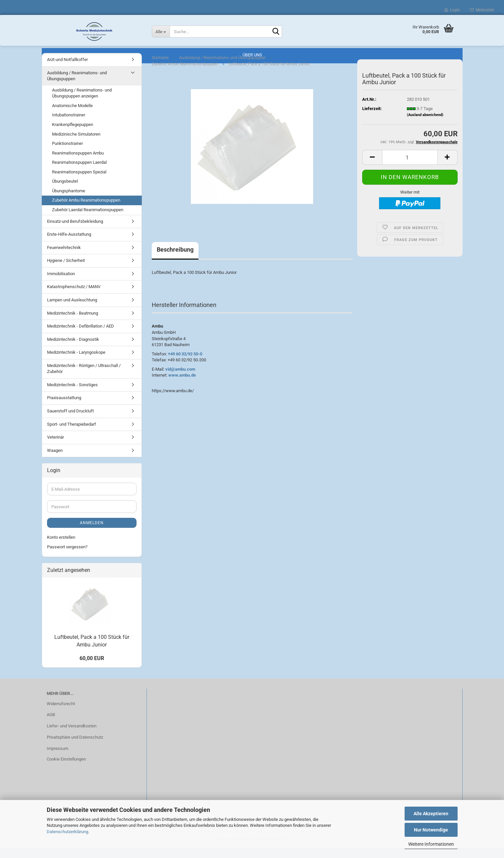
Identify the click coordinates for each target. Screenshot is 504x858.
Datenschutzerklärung (67, 832)
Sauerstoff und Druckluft (70, 421)
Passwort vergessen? (67, 557)
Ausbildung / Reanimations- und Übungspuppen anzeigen (82, 103)
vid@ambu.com (180, 379)
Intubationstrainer (69, 125)
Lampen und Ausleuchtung (72, 310)
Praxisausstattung (64, 408)
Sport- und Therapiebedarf (72, 434)
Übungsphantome (69, 201)
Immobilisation (61, 284)
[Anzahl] (410, 167)
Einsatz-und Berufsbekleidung (75, 231)
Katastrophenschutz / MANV (74, 297)
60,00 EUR (92, 668)
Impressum (57, 758)
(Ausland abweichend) (425, 125)
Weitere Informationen (431, 844)
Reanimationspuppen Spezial (79, 182)
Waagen (55, 460)
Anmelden (92, 533)
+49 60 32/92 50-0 (185, 364)
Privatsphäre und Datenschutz (75, 747)
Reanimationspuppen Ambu (78, 163)
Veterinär (56, 447)
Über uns (252, 55)
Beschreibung (175, 259)
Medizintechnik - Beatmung (73, 323)
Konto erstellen (61, 547)
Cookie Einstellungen (66, 769)
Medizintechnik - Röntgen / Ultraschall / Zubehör (84, 379)
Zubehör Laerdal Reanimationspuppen (88, 220)
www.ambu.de (182, 385)
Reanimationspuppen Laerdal (79, 172)
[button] (372, 167)
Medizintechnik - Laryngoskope (76, 362)
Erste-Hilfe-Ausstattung (69, 244)
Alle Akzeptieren (431, 814)
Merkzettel (482, 10)
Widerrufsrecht (61, 714)
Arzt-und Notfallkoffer (67, 69)
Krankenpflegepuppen (73, 134)
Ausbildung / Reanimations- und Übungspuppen (77, 86)
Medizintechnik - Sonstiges (72, 395)
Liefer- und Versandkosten (72, 736)
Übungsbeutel (65, 191)
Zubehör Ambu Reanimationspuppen (86, 210)
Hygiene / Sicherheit (66, 270)
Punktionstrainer (67, 153)
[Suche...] (161, 31)
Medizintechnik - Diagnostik (73, 349)
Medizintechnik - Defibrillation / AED (81, 336)
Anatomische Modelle (72, 116)
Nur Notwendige (431, 830)
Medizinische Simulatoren (76, 144)
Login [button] (452, 10)
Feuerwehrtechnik (64, 257)
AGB (51, 725)
